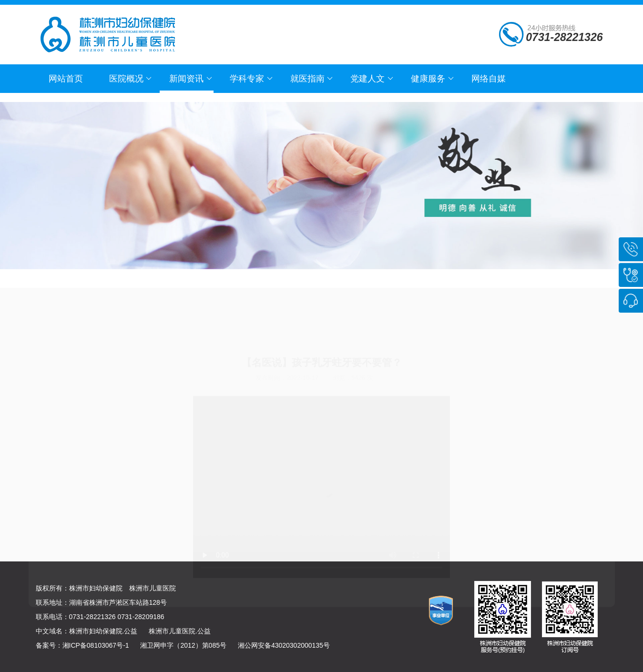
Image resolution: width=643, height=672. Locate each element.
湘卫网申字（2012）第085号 (183, 645)
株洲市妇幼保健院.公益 (103, 631)
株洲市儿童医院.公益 (180, 631)
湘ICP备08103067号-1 (96, 645)
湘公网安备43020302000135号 (284, 645)
